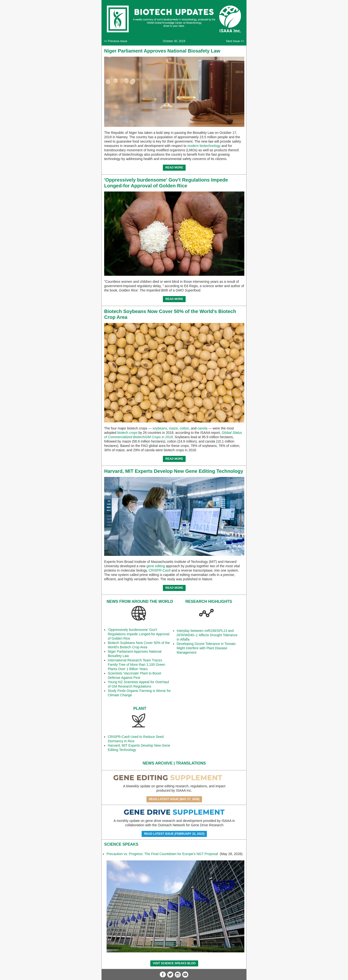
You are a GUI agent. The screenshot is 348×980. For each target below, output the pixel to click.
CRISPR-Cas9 (159, 570)
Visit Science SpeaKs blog (174, 963)
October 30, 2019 (174, 41)
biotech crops (127, 433)
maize (173, 428)
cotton (184, 428)
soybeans (160, 428)
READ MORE (174, 168)
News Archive (158, 763)
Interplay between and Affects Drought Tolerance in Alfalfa (207, 635)
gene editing (156, 566)
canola (202, 428)
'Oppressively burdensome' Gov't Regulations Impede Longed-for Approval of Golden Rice (139, 634)
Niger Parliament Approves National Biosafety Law (162, 51)
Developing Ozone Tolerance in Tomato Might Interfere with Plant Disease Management (206, 648)
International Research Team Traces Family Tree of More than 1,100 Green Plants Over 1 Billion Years (136, 665)
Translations (191, 763)
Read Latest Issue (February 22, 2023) (174, 834)
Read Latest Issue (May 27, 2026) (174, 799)
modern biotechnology (204, 146)
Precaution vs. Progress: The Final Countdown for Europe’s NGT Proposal (163, 854)
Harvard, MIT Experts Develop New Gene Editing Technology (174, 471)
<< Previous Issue (116, 41)
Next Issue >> (235, 41)
